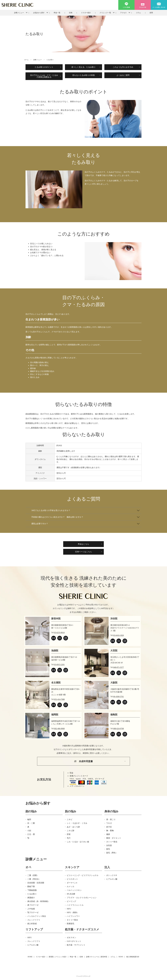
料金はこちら (83, 544)
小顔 (29, 831)
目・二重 (31, 823)
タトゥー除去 (112, 842)
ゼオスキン (71, 937)
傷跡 (108, 834)
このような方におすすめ (123, 67)
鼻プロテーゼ (33, 905)
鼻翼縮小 (31, 898)
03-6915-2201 (59, 665)
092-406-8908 (59, 729)
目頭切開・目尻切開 (36, 883)
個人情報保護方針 (133, 957)
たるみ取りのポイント (44, 67)
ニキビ (70, 819)
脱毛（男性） (112, 853)
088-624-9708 (119, 729)
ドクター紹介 (86, 13)
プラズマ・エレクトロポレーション (82, 898)
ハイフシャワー (73, 916)
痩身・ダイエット (114, 838)
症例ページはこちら (83, 552)
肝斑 (69, 834)
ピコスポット (72, 879)
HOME (30, 957)
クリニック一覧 (105, 13)
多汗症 (109, 827)
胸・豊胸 (110, 831)
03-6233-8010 (59, 633)
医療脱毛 (71, 924)
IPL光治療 (71, 894)
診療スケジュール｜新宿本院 (97, 957)
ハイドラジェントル (75, 905)
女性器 (109, 845)
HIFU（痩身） (73, 912)
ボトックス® (112, 875)
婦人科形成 (32, 924)
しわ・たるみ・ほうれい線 (78, 842)
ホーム (26, 60)
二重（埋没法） (34, 879)
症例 (71, 13)
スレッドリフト (34, 920)
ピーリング (71, 901)
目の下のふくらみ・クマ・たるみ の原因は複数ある (44, 76)
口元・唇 (31, 834)
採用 (151, 13)
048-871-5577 (119, 667)
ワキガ (109, 823)
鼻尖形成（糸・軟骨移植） (39, 901)
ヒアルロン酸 (112, 879)
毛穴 (69, 838)
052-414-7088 (59, 699)
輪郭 (29, 819)
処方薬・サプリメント (76, 945)
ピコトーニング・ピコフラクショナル (83, 875)
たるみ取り (32, 894)
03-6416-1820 (119, 635)
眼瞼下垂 (31, 886)
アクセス (123, 13)
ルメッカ (71, 886)
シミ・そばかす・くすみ (77, 823)
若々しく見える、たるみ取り (83, 67)
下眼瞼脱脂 (32, 890)
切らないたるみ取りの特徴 (83, 75)
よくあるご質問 (123, 75)
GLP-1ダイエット (74, 941)
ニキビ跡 (71, 831)
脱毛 (108, 849)
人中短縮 (31, 909)
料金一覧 (57, 13)
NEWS (121, 957)
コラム (138, 13)
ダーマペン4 (72, 883)
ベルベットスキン (74, 890)
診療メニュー (19, 13)
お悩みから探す (39, 13)
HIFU (69, 909)
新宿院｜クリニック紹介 (58, 957)
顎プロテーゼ (33, 912)
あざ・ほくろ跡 (73, 827)
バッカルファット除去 (37, 916)
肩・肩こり (111, 819)
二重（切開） (33, 875)
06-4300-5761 (119, 697)
